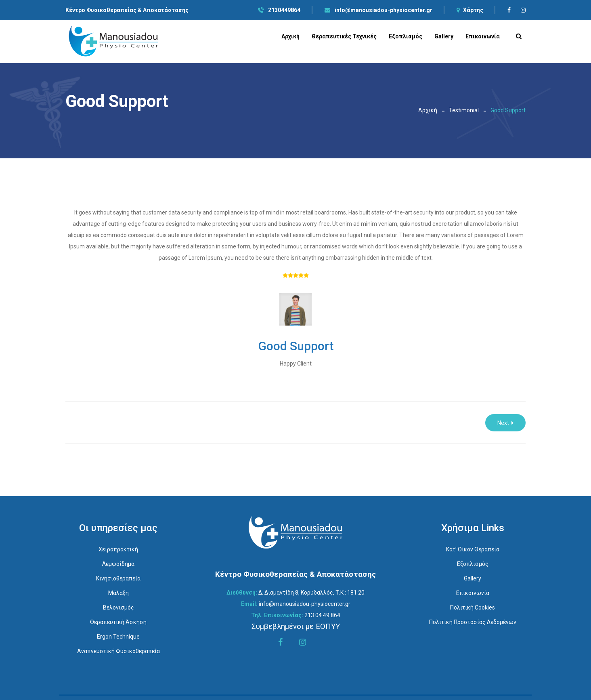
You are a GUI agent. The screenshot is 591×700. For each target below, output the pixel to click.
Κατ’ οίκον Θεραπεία (473, 549)
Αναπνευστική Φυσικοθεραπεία (118, 651)
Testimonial (464, 110)
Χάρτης (470, 10)
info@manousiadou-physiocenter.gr (378, 10)
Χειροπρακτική (118, 549)
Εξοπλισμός (406, 36)
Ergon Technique (118, 637)
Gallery (444, 36)
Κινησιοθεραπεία (118, 578)
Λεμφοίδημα (118, 564)
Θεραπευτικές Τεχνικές (344, 36)
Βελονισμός (118, 608)
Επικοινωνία (483, 36)
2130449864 (279, 10)
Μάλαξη (118, 593)
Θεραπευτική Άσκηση (118, 622)
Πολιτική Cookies (473, 608)
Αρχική (290, 36)
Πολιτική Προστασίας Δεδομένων (473, 622)
